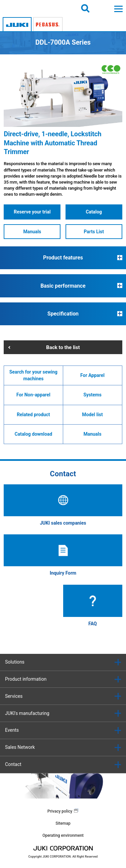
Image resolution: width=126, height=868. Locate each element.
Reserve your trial (32, 212)
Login (102, 8)
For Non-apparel (33, 395)
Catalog (94, 212)
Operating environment (63, 835)
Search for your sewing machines (33, 375)
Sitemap (63, 823)
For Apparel (92, 375)
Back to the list (63, 347)
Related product (33, 415)
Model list (92, 415)
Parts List (94, 232)
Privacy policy (60, 811)
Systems (92, 395)
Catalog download (34, 434)
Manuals (32, 232)
